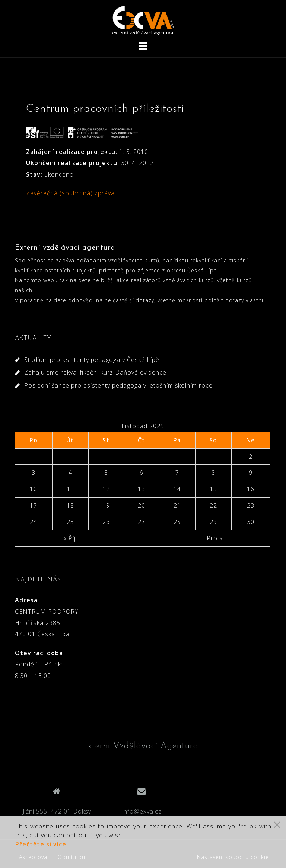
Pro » (215, 538)
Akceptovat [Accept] (34, 857)
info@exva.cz (142, 811)
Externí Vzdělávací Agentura (140, 746)
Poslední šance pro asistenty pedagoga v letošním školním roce (118, 385)
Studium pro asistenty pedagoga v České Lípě (92, 360)
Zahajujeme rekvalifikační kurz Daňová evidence (95, 372)
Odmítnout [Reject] (73, 857)
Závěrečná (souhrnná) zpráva (70, 193)
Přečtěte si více (41, 844)
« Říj (69, 538)
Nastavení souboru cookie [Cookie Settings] (233, 857)
